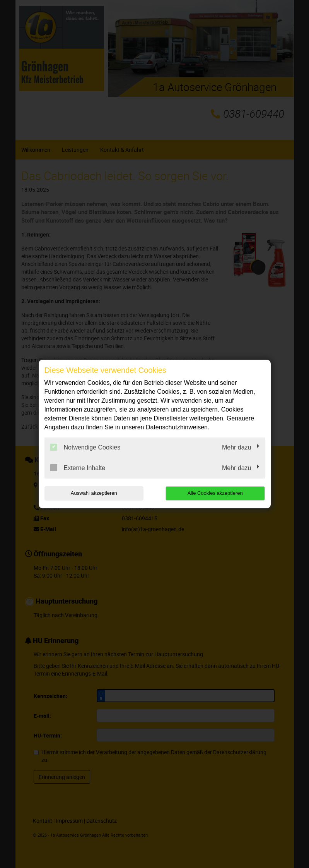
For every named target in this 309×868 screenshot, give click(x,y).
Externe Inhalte (78, 468)
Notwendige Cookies (85, 447)
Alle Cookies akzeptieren (215, 493)
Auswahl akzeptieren (94, 493)
